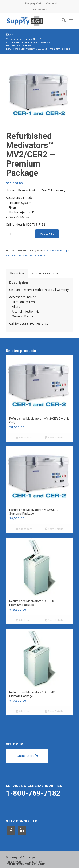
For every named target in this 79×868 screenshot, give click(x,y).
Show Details (54, 438)
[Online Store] (27, 756)
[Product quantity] (10, 234)
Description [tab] (17, 273)
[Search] (62, 21)
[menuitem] (33, 3)
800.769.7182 (40, 9)
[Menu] (71, 21)
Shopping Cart (33, 3)
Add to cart (47, 234)
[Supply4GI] (33, 21)
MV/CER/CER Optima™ (35, 255)
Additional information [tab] (46, 273)
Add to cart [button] (24, 438)
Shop (10, 35)
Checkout (52, 3)
